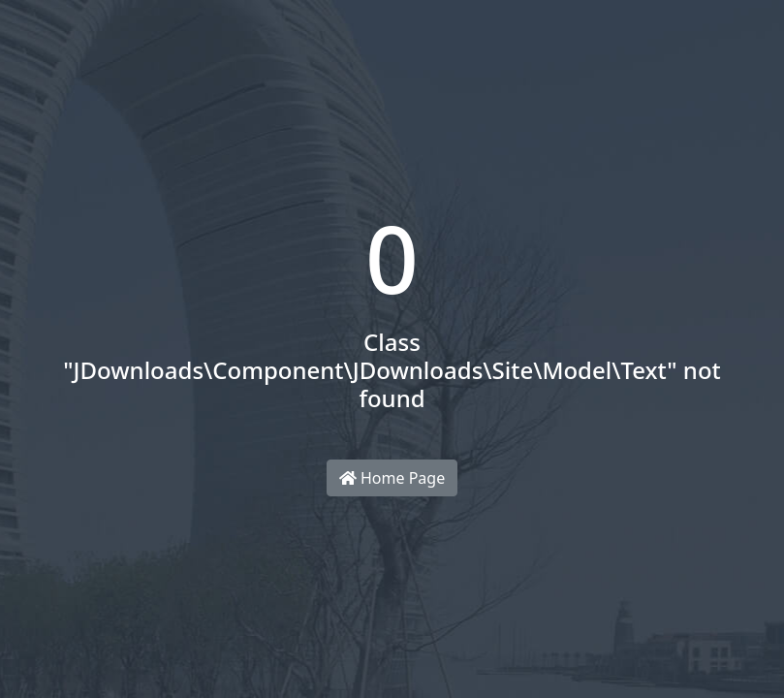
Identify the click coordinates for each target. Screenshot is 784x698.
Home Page (392, 478)
